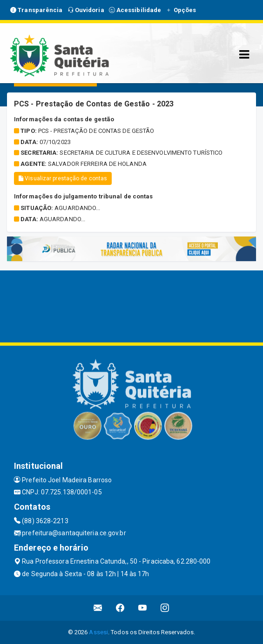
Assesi (98, 632)
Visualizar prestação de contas (63, 178)
